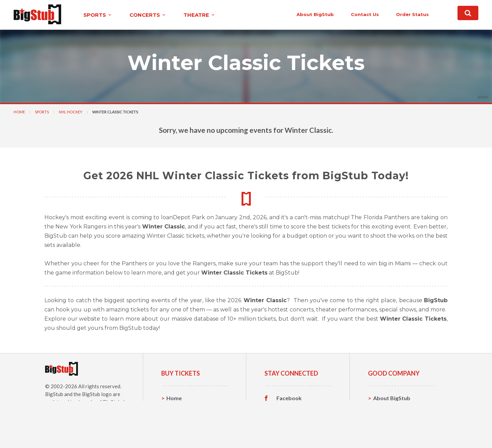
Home (19, 112)
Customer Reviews (300, 430)
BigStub (54, 394)
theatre (200, 15)
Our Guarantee (392, 430)
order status (412, 14)
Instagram (289, 419)
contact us (365, 14)
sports (98, 15)
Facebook (289, 398)
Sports (42, 112)
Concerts (178, 419)
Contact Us (387, 409)
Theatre (177, 430)
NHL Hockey (71, 112)
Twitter (286, 409)
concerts (148, 15)
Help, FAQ (386, 419)
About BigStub (315, 14)
